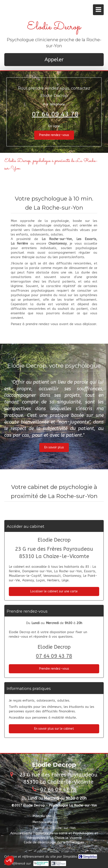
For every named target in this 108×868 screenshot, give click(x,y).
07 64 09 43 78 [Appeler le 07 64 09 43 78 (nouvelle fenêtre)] (55, 114)
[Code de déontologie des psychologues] (54, 842)
